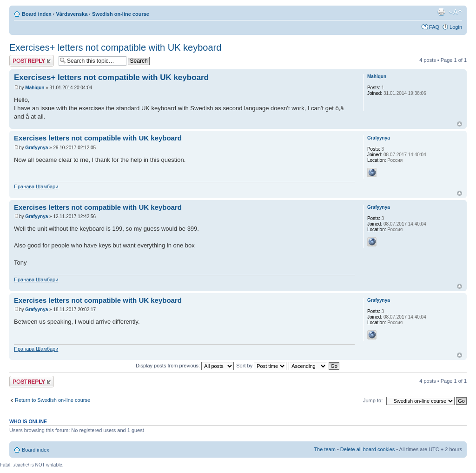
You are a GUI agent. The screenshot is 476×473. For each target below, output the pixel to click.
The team (324, 449)
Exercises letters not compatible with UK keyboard (98, 138)
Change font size (455, 12)
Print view (441, 12)
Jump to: (373, 400)
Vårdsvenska (72, 14)
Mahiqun (35, 88)
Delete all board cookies (367, 449)
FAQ (434, 27)
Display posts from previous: (185, 366)
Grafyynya (36, 148)
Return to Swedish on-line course (53, 400)
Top (459, 124)
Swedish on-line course (121, 14)
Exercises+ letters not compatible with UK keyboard (115, 47)
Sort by (261, 366)
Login (456, 27)
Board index (37, 14)
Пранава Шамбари (36, 187)
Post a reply (32, 61)
